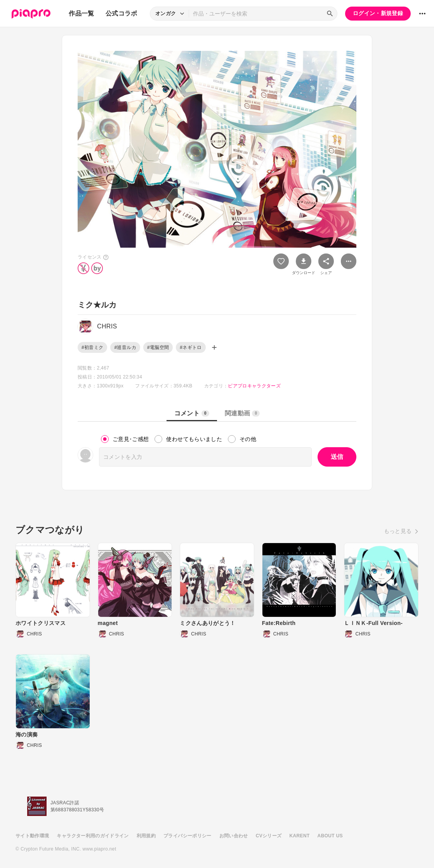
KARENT (300, 836)
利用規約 (146, 836)
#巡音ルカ (125, 347)
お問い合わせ (234, 836)
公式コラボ (122, 13)
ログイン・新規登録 (378, 13)
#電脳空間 (158, 347)
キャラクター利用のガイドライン (93, 836)
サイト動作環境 (32, 836)
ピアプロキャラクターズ (254, 386)
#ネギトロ (191, 347)
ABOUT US (330, 836)
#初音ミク (92, 347)
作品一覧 (81, 13)
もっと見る (398, 531)
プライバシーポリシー (187, 836)
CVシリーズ (269, 836)
